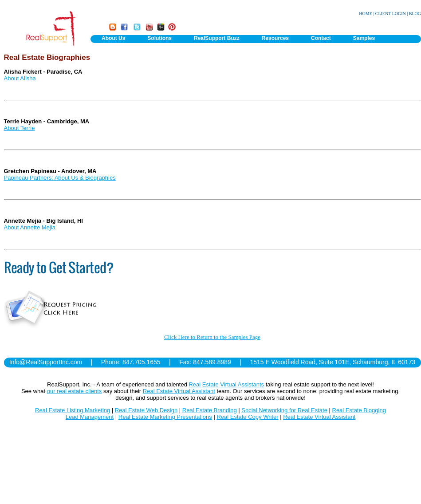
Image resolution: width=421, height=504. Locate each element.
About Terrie (20, 128)
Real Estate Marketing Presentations (165, 417)
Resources (275, 38)
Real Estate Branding (210, 410)
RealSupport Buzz (217, 38)
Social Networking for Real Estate (284, 410)
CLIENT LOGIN (391, 14)
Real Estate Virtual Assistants (226, 384)
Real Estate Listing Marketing (73, 410)
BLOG (415, 14)
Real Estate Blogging (359, 410)
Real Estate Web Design (146, 410)
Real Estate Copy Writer (247, 417)
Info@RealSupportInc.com (46, 362)
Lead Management (90, 417)
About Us (113, 38)
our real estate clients (75, 391)
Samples (364, 38)
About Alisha (20, 78)
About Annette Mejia (30, 227)
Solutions (159, 38)
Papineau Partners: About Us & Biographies (60, 178)
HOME (365, 14)
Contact (321, 38)
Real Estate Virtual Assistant (179, 391)
